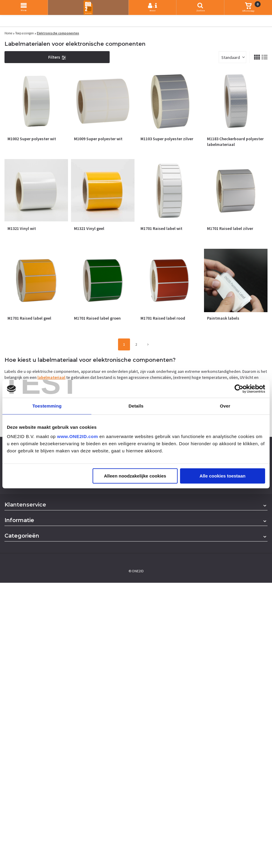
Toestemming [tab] (47, 406)
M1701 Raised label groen (97, 318)
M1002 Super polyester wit (32, 139)
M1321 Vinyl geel (89, 228)
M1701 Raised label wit (161, 228)
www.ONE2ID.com (78, 436)
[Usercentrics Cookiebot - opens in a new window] (239, 389)
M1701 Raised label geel (29, 318)
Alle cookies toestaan (222, 476)
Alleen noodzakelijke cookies (135, 476)
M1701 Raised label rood (163, 318)
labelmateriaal (51, 377)
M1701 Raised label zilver (230, 228)
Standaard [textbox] (231, 57)
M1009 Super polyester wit (98, 139)
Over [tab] (225, 406)
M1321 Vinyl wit (22, 228)
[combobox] (232, 57)
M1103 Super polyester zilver (167, 139)
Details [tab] (136, 406)
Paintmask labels (223, 318)
